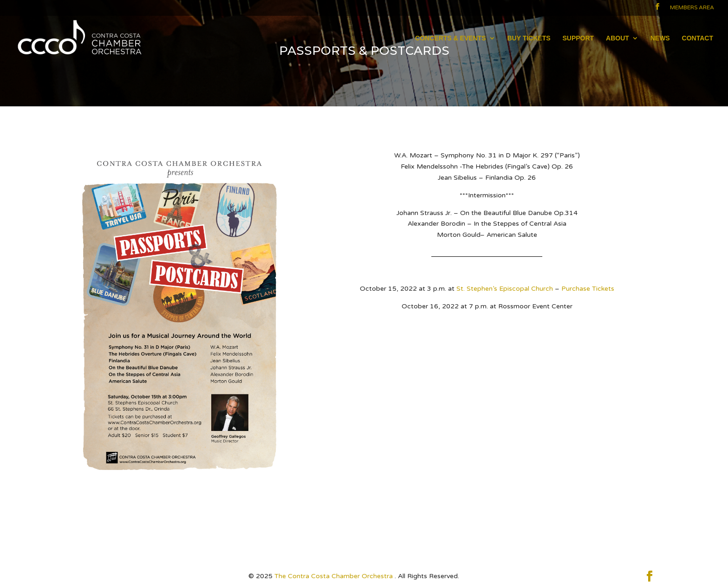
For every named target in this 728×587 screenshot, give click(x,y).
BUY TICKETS (529, 38)
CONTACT (698, 38)
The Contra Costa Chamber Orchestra (335, 576)
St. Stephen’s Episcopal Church (505, 289)
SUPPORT (578, 38)
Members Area (692, 8)
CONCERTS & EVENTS (450, 38)
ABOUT (617, 38)
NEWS (660, 38)
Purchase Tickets (588, 289)
